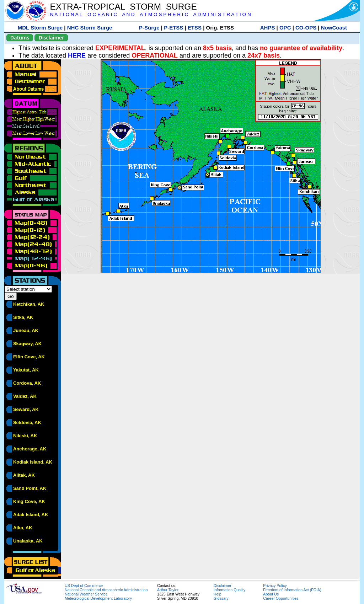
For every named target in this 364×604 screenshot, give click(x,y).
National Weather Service (86, 594)
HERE (77, 55)
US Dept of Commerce (84, 586)
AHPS (268, 28)
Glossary (221, 598)
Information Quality (229, 590)
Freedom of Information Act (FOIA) (292, 590)
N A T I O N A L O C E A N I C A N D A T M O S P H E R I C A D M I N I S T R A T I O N (150, 14)
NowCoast (334, 28)
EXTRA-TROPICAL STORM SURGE (123, 7)
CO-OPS (306, 28)
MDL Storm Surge (40, 28)
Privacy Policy (275, 586)
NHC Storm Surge (90, 28)
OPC (285, 28)
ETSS (195, 28)
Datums (20, 38)
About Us (271, 594)
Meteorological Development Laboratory (98, 598)
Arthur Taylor (168, 590)
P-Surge (149, 28)
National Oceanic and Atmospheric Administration (106, 590)
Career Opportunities (281, 598)
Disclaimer (51, 38)
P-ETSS (173, 28)
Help (218, 594)
